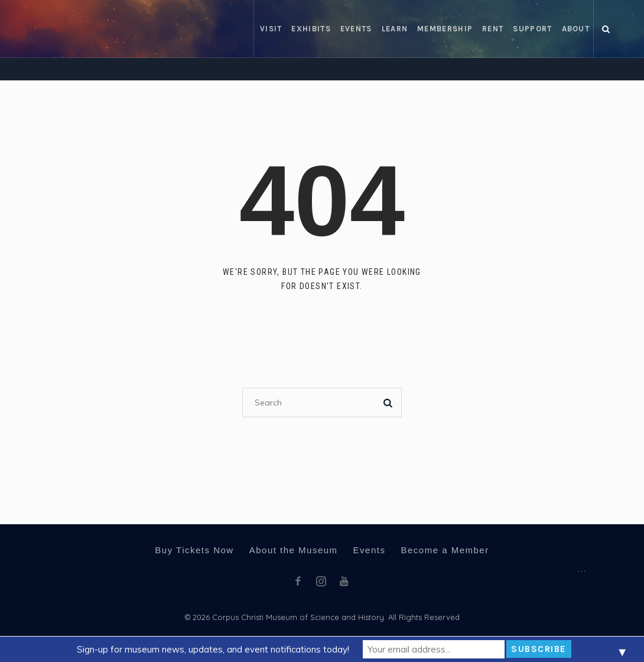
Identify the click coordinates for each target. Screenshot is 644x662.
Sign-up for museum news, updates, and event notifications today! (213, 649)
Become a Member (445, 550)
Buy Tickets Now (194, 550)
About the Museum (294, 550)
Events (370, 550)
